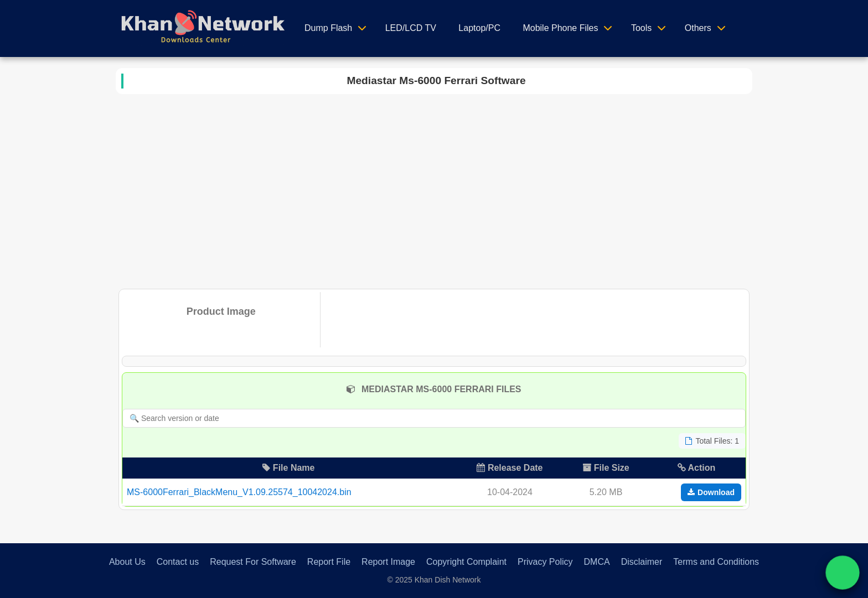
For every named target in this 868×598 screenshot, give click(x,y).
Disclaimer (642, 562)
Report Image (388, 562)
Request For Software (253, 562)
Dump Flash (328, 28)
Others (698, 28)
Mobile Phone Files (560, 28)
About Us (127, 562)
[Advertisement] (434, 189)
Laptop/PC (479, 28)
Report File (329, 562)
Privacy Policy (545, 562)
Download (711, 492)
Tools (641, 28)
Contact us (178, 562)
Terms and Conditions (716, 562)
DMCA (597, 562)
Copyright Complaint (466, 562)
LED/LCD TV (411, 28)
